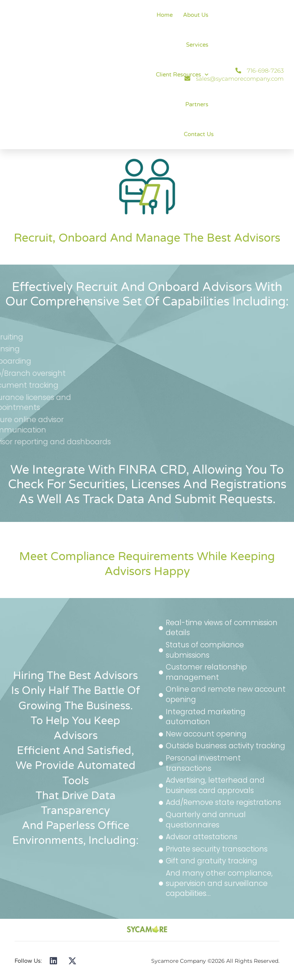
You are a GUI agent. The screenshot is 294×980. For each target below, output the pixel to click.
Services (197, 45)
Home (165, 15)
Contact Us (199, 134)
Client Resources (182, 75)
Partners (197, 104)
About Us (196, 15)
